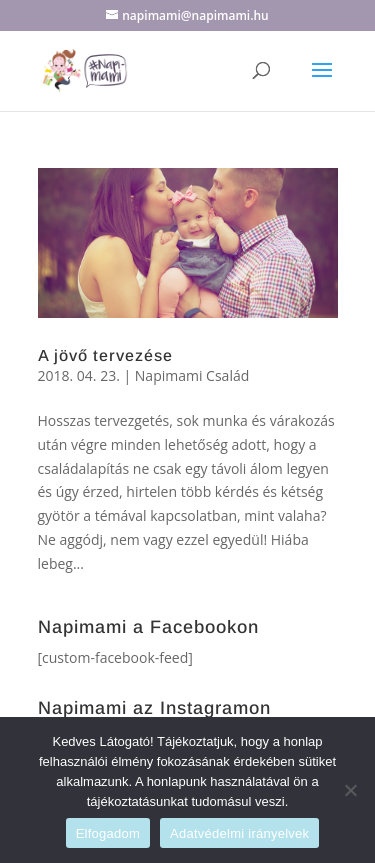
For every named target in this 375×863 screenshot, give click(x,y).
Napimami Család (192, 375)
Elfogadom (108, 833)
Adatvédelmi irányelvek (239, 833)
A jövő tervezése (105, 355)
